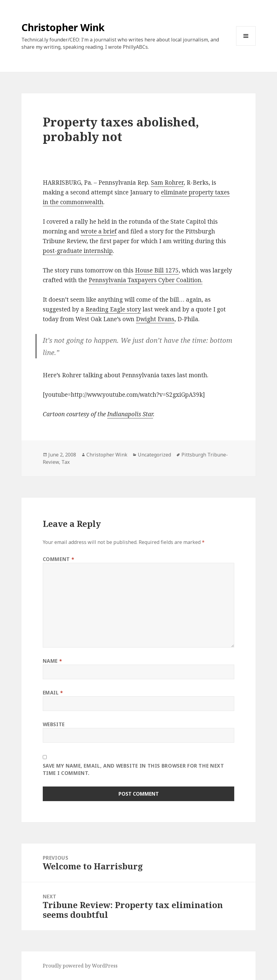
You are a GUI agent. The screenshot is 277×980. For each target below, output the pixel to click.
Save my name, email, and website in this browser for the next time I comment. (133, 769)
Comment (59, 559)
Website (54, 724)
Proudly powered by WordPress (80, 966)
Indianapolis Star (130, 414)
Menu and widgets (246, 46)
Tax (66, 462)
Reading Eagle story (113, 309)
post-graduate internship (78, 251)
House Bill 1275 (157, 270)
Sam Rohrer (167, 183)
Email (53, 693)
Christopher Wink (63, 27)
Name (53, 661)
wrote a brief (99, 231)
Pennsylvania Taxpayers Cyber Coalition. (146, 280)
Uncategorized (154, 455)
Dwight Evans (155, 319)
